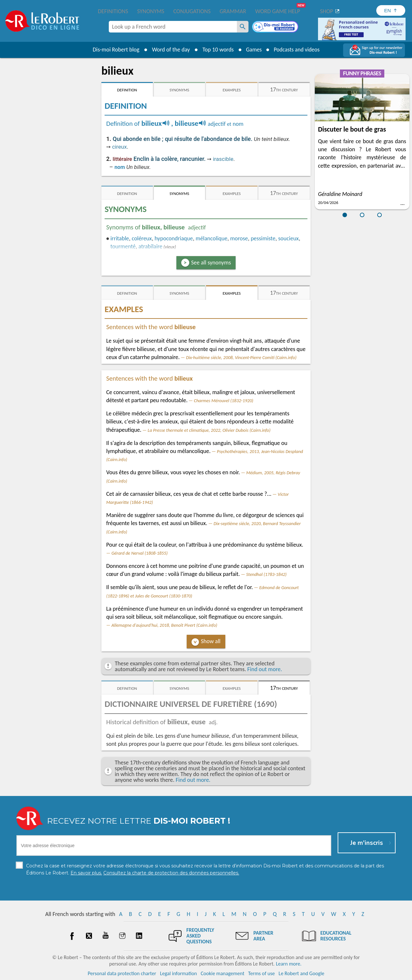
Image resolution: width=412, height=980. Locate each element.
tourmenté (123, 246)
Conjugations (192, 11)
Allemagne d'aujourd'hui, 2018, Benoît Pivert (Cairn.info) (164, 625)
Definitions (113, 11)
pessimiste (263, 238)
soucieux (288, 238)
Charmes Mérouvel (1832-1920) (224, 401)
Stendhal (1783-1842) (267, 574)
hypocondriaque (174, 238)
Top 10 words (216, 50)
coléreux (142, 238)
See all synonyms (211, 263)
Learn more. (289, 964)
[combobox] (173, 27)
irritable (120, 238)
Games (253, 50)
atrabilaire (150, 246)
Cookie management (222, 973)
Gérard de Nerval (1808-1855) (139, 553)
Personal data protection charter (122, 973)
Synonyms (151, 11)
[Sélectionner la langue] (391, 10)
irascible (223, 159)
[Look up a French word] (243, 27)
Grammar (233, 11)
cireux (119, 147)
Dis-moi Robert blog (114, 50)
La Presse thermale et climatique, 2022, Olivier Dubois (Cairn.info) (209, 430)
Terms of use (262, 973)
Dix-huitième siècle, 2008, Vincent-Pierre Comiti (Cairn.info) (241, 357)
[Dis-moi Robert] (276, 27)
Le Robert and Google (302, 973)
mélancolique (212, 238)
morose (239, 238)
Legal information (178, 973)
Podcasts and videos (297, 50)
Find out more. (265, 669)
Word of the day (169, 50)
